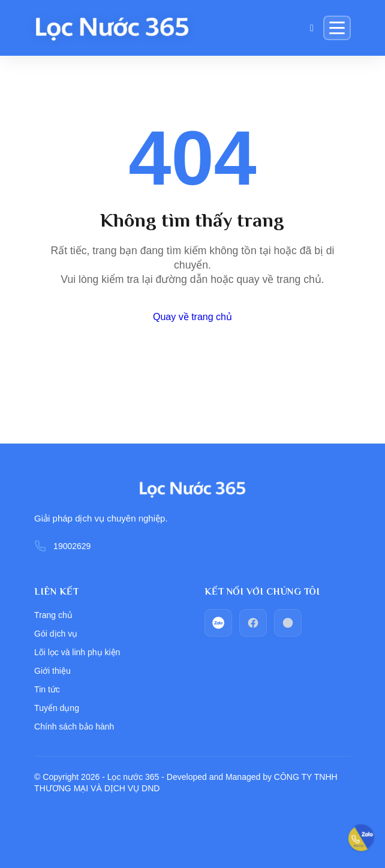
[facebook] (253, 623)
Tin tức (47, 689)
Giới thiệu (52, 671)
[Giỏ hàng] (312, 28)
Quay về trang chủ (192, 317)
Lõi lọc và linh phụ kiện (77, 652)
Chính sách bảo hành (74, 727)
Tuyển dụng (57, 708)
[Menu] (337, 28)
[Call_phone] (288, 623)
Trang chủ (53, 615)
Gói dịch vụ (56, 634)
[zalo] (218, 623)
